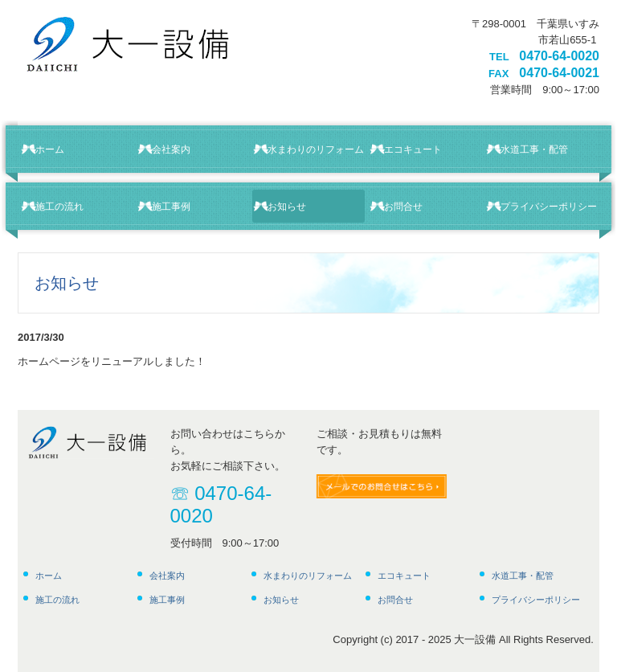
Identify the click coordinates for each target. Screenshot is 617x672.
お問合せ (403, 207)
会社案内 (171, 150)
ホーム (50, 150)
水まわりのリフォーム (316, 150)
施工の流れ (59, 207)
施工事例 (171, 207)
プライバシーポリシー (549, 207)
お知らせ (287, 207)
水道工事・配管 (534, 150)
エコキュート (413, 150)
